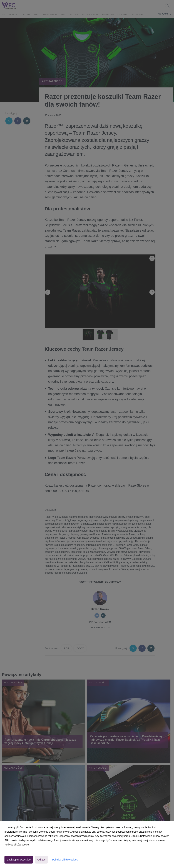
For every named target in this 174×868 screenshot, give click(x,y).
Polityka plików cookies (65, 860)
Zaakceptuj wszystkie (19, 860)
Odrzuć (41, 860)
